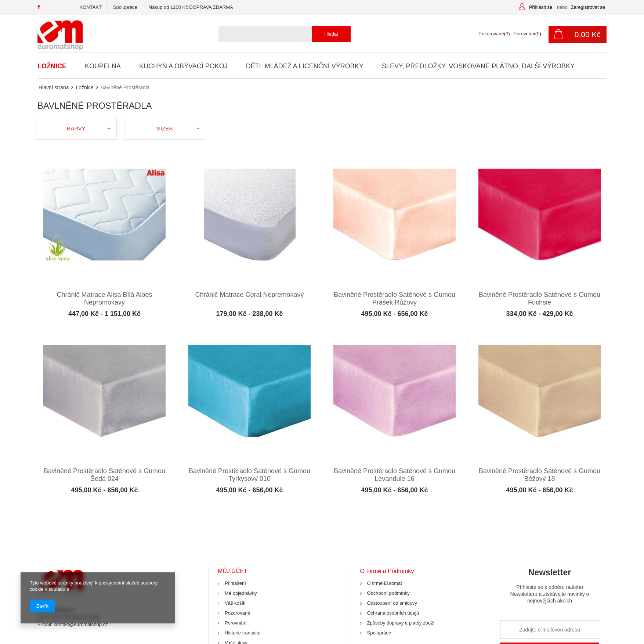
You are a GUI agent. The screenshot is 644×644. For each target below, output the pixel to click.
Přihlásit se (541, 7)
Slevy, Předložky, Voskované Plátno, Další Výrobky (477, 66)
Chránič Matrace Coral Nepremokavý (249, 293)
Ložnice (52, 66)
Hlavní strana (54, 87)
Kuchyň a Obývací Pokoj (183, 66)
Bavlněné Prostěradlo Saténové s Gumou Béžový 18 (540, 472)
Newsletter (550, 585)
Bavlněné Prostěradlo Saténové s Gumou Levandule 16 (395, 472)
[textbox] (282, 34)
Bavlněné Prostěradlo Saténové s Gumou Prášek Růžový (395, 297)
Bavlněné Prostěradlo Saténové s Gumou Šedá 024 (104, 472)
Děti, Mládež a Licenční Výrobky (304, 66)
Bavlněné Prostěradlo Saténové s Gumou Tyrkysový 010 (249, 472)
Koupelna (103, 66)
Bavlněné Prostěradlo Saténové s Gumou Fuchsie (540, 297)
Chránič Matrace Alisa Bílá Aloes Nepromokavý (104, 297)
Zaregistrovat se (588, 7)
